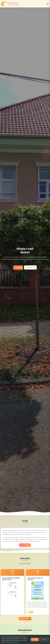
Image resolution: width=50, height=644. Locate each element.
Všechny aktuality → (25, 619)
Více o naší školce (25, 545)
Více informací (15, 642)
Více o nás (18, 267)
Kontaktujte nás (30, 267)
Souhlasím (35, 639)
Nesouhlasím (44, 639)
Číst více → (30, 609)
